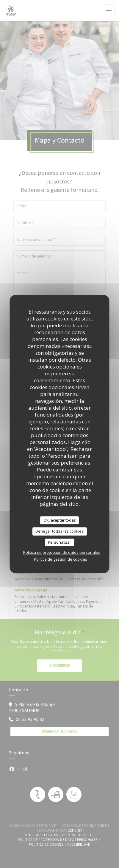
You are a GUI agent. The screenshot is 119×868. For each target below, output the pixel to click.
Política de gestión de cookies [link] (61, 559)
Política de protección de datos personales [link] (62, 552)
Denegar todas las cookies (59, 531)
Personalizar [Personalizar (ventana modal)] (59, 542)
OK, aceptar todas (60, 520)
